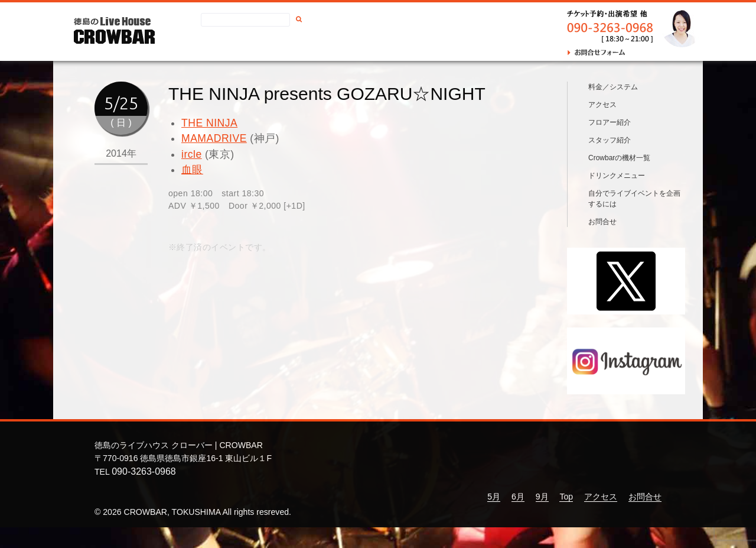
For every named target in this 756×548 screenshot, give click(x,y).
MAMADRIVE (214, 138)
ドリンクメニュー (617, 196)
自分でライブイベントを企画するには (634, 219)
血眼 (192, 170)
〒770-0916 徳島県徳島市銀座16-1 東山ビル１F (183, 479)
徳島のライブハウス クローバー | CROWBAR (179, 466)
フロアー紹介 (610, 143)
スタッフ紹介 (610, 161)
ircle (192, 154)
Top (566, 517)
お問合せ (353, 45)
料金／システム (613, 108)
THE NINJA (209, 123)
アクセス (306, 45)
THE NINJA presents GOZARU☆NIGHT (327, 94)
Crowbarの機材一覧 (619, 179)
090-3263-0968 (144, 492)
